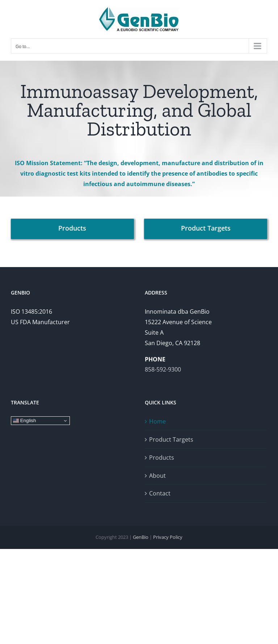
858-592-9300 (163, 369)
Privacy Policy (168, 537)
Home (157, 421)
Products (162, 458)
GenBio (141, 537)
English (24, 421)
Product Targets (171, 439)
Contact (160, 493)
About (157, 476)
